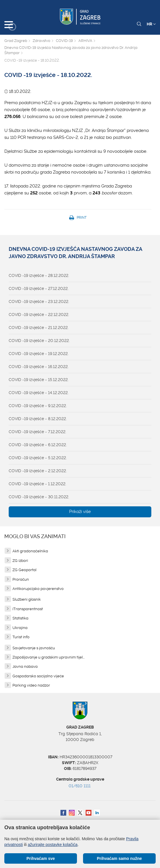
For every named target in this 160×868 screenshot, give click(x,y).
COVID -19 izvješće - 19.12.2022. (39, 354)
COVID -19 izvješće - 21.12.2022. (39, 328)
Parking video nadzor (31, 685)
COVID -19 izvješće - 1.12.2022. (37, 484)
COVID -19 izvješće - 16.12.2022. (39, 367)
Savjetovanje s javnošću (34, 648)
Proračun (21, 579)
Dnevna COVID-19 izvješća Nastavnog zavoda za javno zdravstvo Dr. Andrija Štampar (71, 50)
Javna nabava (25, 666)
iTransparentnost (28, 609)
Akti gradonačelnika (30, 551)
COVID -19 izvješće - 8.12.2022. (38, 419)
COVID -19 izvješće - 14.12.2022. (39, 393)
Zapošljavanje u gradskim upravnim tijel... (48, 657)
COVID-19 (64, 41)
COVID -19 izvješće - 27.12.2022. (39, 288)
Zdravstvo (42, 41)
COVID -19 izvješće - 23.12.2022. (39, 301)
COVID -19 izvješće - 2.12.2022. (38, 471)
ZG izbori (20, 561)
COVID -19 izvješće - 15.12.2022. (39, 380)
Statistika (20, 618)
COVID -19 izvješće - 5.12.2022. (38, 458)
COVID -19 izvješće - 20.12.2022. (39, 341)
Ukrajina (20, 628)
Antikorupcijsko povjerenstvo (38, 589)
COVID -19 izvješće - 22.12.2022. (39, 315)
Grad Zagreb (16, 41)
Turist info (21, 637)
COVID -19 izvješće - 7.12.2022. (37, 432)
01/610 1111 (80, 786)
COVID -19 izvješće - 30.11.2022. (39, 497)
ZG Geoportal (24, 570)
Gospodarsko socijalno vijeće (38, 676)
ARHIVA (85, 41)
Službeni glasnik (27, 599)
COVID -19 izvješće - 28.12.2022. (39, 275)
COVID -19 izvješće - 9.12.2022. (38, 406)
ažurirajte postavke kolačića (53, 845)
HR (151, 24)
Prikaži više (80, 512)
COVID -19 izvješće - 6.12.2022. (38, 445)
